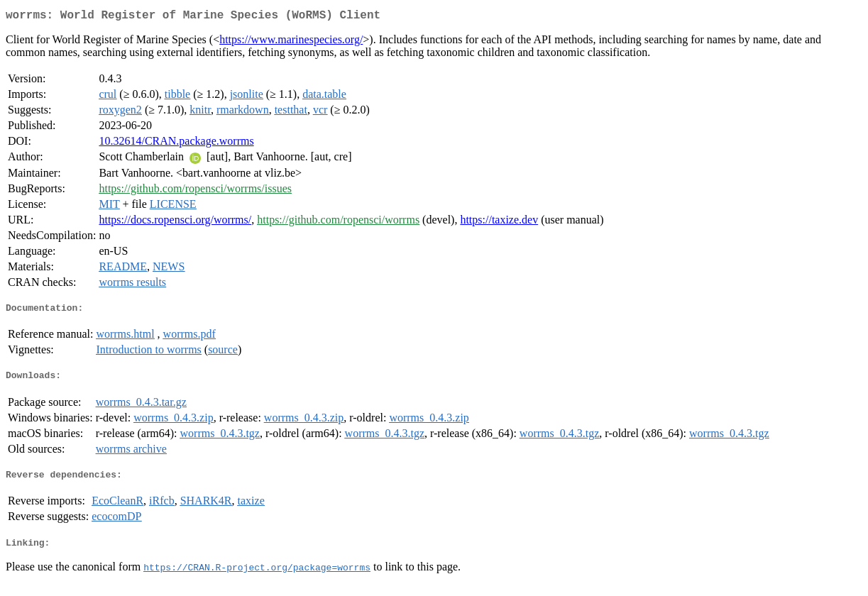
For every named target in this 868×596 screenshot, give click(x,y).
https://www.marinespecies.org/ (291, 42)
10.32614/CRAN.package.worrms (176, 144)
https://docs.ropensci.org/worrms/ (175, 222)
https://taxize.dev (499, 222)
